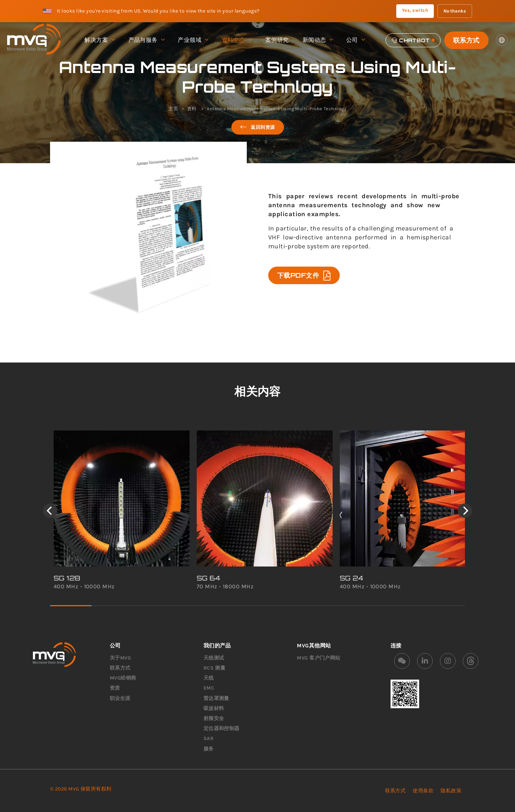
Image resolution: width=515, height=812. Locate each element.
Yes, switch (415, 10)
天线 (209, 678)
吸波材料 (214, 708)
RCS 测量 (215, 668)
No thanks (455, 11)
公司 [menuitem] (355, 40)
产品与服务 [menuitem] (146, 40)
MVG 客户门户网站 (319, 658)
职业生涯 (120, 698)
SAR (209, 738)
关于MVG (120, 658)
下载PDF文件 (304, 275)
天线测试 (214, 658)
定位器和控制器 (222, 728)
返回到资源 (258, 127)
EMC (209, 688)
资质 (115, 688)
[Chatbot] (413, 40)
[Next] (465, 511)
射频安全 (214, 718)
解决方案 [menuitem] (99, 40)
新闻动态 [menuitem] (318, 40)
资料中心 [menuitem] (237, 40)
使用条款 (423, 791)
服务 (209, 749)
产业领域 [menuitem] (193, 40)
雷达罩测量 (216, 698)
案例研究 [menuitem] (277, 40)
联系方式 (466, 40)
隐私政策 (451, 791)
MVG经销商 (123, 678)
